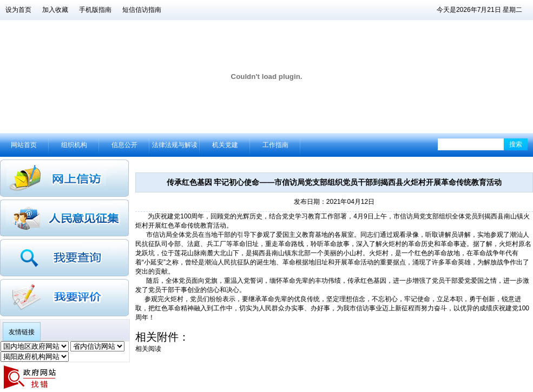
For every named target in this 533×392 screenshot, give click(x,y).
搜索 (516, 144)
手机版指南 (95, 10)
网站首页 (24, 145)
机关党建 (225, 145)
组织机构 (74, 145)
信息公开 (124, 145)
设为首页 (18, 10)
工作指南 (275, 145)
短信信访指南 (142, 10)
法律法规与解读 (175, 145)
